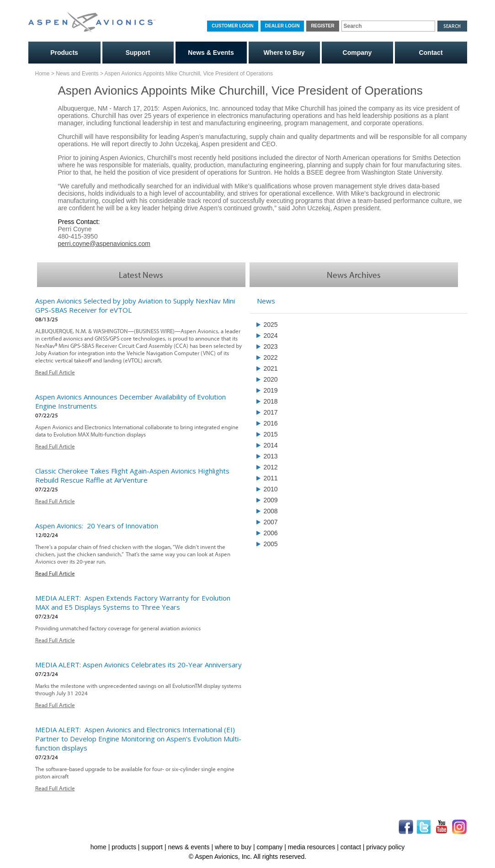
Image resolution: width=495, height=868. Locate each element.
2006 (271, 532)
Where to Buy (284, 52)
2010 (271, 488)
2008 (271, 510)
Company (357, 52)
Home (43, 73)
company (270, 846)
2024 (271, 334)
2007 (271, 521)
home (98, 846)
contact (351, 846)
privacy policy (385, 846)
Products (64, 52)
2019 (271, 389)
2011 (271, 477)
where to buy (233, 846)
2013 (271, 455)
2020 (271, 378)
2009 (271, 499)
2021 (271, 367)
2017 (271, 411)
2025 (271, 323)
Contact (431, 52)
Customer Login (232, 26)
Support (138, 52)
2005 (271, 543)
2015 (271, 433)
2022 (271, 356)
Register (322, 26)
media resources (312, 846)
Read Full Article (55, 371)
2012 (271, 466)
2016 (271, 422)
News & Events (211, 52)
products (124, 846)
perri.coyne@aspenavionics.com (104, 242)
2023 (271, 345)
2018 (271, 400)
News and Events (77, 73)
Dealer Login (282, 26)
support (152, 846)
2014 (271, 444)
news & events (189, 846)
